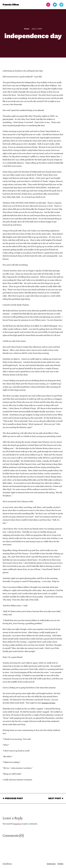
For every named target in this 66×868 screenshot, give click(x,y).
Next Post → (56, 798)
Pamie (27, 29)
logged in (17, 824)
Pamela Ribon (11, 5)
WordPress (7, 864)
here (5, 557)
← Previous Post (13, 798)
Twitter (60, 864)
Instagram (51, 864)
